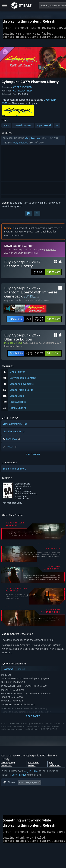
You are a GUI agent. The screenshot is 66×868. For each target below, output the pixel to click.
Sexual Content (23, 128)
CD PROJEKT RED (22, 89)
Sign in (5, 205)
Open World (44, 128)
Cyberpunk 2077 (32, 345)
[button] (33, 143)
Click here (47, 234)
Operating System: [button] (14, 800)
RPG (6, 128)
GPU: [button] (47, 800)
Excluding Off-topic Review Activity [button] (24, 790)
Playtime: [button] (9, 795)
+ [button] (57, 128)
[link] (34, 321)
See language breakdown (8, 766)
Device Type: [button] (11, 806)
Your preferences (55, 766)
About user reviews (33, 766)
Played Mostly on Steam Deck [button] (38, 795)
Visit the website (14, 433)
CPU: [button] (34, 800)
